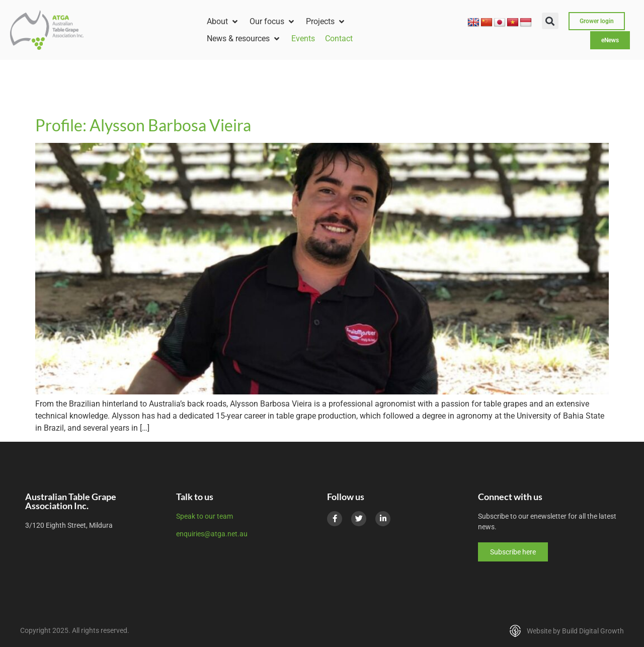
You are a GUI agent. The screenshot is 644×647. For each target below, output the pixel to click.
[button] (223, 22)
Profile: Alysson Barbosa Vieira (143, 125)
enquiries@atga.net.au (212, 534)
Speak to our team (205, 516)
